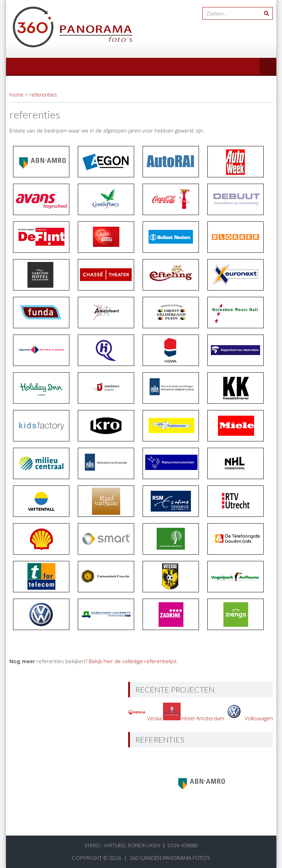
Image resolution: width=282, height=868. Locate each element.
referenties (43, 94)
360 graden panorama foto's (170, 858)
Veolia (146, 718)
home (17, 94)
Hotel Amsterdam (194, 718)
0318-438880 (183, 845)
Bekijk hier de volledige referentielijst (133, 661)
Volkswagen (249, 718)
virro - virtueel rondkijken (122, 845)
